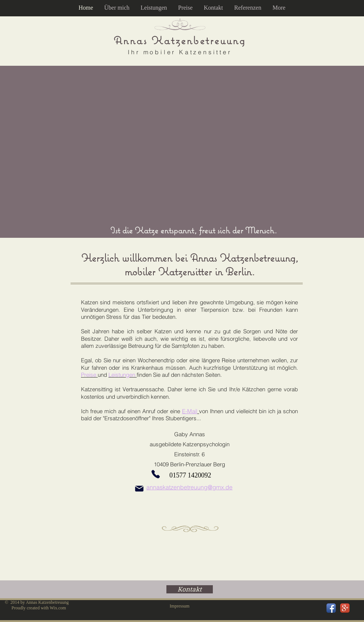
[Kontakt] (190, 589)
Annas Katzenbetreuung (180, 40)
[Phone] (156, 474)
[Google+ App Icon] (345, 608)
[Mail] (139, 489)
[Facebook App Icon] (331, 608)
